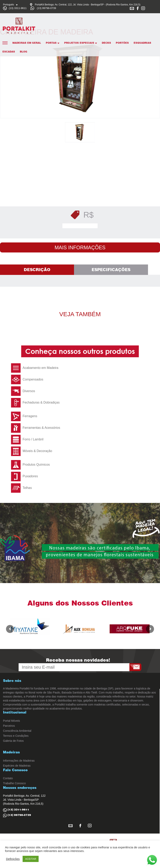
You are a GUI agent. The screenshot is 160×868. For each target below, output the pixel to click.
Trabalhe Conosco (14, 783)
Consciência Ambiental (17, 731)
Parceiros (9, 726)
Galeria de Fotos (13, 741)
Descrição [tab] (37, 270)
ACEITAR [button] (30, 859)
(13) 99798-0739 (46, 8)
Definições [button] (13, 859)
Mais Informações (80, 247)
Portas (53, 43)
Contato (8, 778)
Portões (122, 43)
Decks (106, 43)
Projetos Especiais (81, 43)
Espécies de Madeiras (17, 766)
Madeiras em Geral (27, 43)
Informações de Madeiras (19, 761)
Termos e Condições (16, 736)
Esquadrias (142, 43)
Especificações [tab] (111, 270)
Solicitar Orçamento (81, 226)
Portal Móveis (11, 721)
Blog (23, 52)
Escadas (9, 52)
